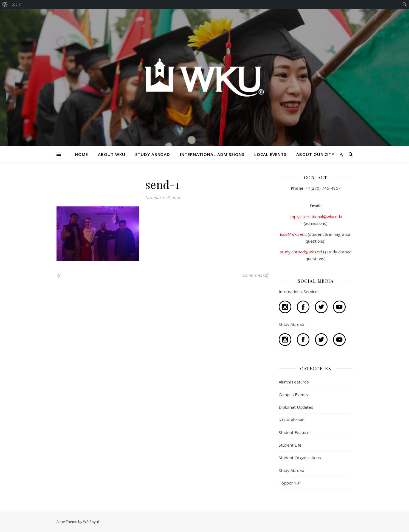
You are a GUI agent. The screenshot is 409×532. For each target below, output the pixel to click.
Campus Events (293, 394)
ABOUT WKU (112, 154)
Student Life (290, 445)
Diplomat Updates (296, 407)
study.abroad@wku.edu (302, 252)
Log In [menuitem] (16, 4)
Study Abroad (291, 470)
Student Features (295, 432)
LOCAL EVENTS (270, 154)
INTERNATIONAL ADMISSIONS (212, 154)
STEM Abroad (292, 420)
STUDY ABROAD (153, 154)
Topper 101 (290, 483)
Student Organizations (300, 458)
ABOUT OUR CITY (315, 154)
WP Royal (91, 522)
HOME (81, 154)
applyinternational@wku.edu (316, 217)
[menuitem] (5, 4)
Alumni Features (294, 382)
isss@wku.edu (294, 234)
